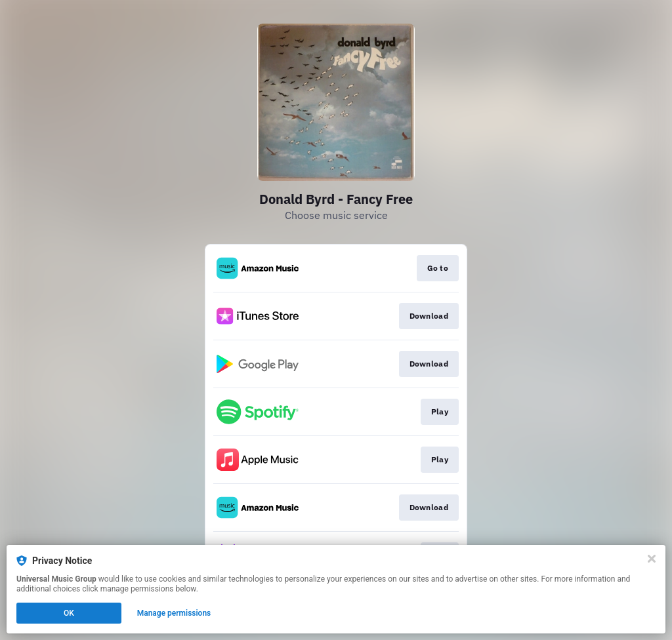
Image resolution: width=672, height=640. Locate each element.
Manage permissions (174, 613)
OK (69, 613)
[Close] (652, 559)
